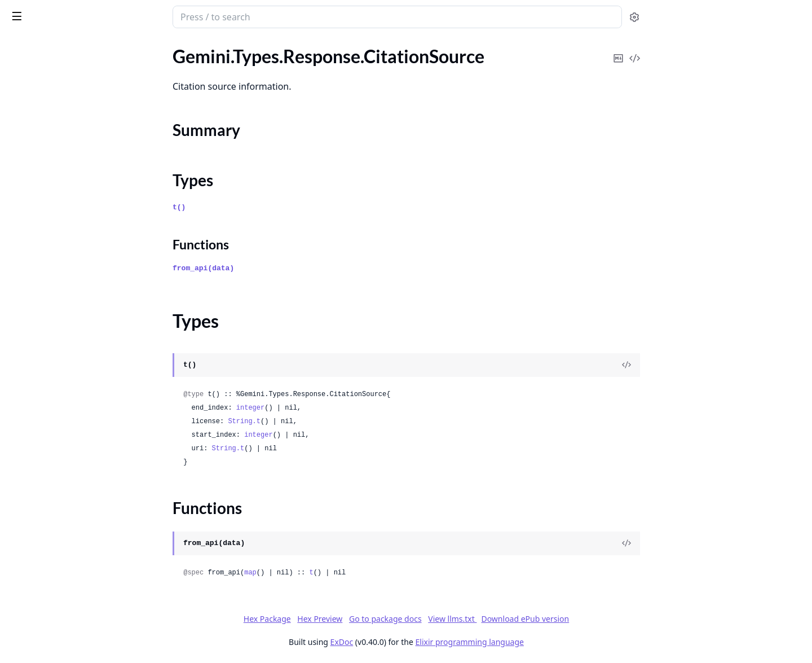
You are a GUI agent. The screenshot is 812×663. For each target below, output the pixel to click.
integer (334, 408)
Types (31, 122)
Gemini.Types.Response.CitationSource (80, 89)
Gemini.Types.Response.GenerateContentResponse (80, 247)
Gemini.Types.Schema (50, 476)
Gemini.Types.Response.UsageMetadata (80, 445)
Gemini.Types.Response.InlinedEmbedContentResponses (80, 324)
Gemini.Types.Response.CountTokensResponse (80, 171)
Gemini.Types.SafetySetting (61, 461)
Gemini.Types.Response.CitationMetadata (80, 74)
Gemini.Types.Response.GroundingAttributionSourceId (80, 278)
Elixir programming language (554, 642)
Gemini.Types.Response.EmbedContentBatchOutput (80, 202)
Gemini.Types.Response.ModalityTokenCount (80, 354)
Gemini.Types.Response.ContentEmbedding (80, 156)
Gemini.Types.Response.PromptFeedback (80, 385)
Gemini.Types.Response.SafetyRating (79, 400)
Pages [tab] (20, 48)
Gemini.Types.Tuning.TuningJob (69, 613)
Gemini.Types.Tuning (48, 537)
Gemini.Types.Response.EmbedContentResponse (80, 232)
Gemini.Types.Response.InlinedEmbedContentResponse (80, 308)
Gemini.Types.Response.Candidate (75, 58)
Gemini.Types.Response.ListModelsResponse (80, 339)
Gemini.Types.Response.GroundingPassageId (80, 293)
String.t (329, 421)
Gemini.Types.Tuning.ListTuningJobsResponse (80, 583)
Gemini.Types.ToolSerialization (67, 522)
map (335, 573)
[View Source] (711, 365)
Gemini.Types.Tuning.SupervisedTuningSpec (80, 598)
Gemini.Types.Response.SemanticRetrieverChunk (80, 415)
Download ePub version (610, 619)
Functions (39, 136)
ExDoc (426, 642)
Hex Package (351, 619)
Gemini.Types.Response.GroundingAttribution (80, 263)
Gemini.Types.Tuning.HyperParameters (80, 567)
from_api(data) (288, 268)
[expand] (158, 61)
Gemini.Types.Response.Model (67, 369)
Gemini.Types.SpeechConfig (61, 506)
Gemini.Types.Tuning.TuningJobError (79, 628)
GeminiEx (63, 12)
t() (264, 207)
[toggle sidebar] (155, 16)
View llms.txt (537, 619)
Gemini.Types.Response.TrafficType (76, 430)
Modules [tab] (68, 48)
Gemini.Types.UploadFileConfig (69, 644)
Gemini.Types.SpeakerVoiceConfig (74, 491)
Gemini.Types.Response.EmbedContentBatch (80, 186)
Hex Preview (404, 619)
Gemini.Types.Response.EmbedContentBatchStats (80, 217)
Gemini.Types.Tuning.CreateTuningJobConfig (80, 552)
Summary (38, 109)
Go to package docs (469, 619)
